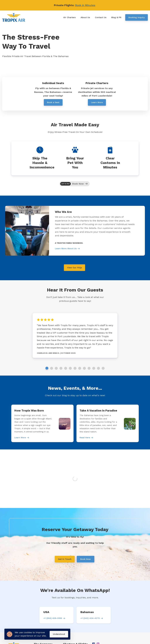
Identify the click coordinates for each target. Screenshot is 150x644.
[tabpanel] (75, 231)
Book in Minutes (85, 5)
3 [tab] (56, 368)
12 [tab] (98, 368)
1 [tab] (47, 368)
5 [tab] (66, 368)
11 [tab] (94, 368)
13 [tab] (103, 368)
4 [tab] (61, 368)
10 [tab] (89, 368)
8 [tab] (80, 368)
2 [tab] (52, 368)
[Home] (14, 17)
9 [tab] (84, 368)
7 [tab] (75, 368)
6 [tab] (70, 368)
